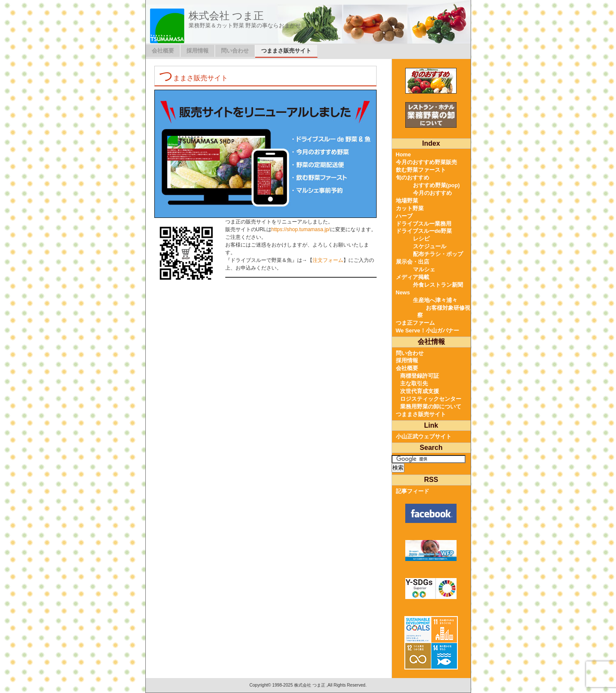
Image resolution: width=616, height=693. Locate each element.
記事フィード (413, 491)
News (403, 292)
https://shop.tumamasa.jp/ (301, 229)
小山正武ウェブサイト (424, 436)
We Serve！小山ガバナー (427, 330)
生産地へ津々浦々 (435, 300)
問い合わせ (235, 51)
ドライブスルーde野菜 (424, 231)
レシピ (421, 239)
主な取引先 (414, 383)
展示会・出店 (413, 262)
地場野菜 (407, 201)
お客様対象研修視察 (444, 312)
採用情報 (197, 51)
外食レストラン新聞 (438, 285)
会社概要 (163, 51)
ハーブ (404, 216)
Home (404, 154)
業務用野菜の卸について (431, 407)
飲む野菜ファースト (421, 170)
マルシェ (424, 269)
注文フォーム (328, 260)
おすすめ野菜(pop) (436, 185)
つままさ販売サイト (286, 51)
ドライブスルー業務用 (424, 224)
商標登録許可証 (420, 376)
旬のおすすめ (413, 178)
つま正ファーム (415, 323)
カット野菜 (410, 208)
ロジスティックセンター (431, 399)
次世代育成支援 (420, 391)
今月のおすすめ (432, 193)
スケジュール (430, 246)
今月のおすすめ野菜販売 (426, 162)
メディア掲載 (413, 277)
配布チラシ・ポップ (438, 254)
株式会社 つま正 (226, 16)
